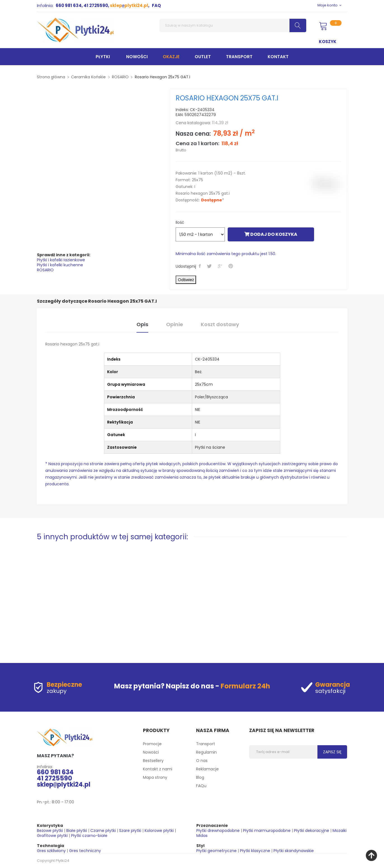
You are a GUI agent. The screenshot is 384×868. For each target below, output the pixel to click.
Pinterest (232, 266)
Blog (200, 777)
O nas (202, 761)
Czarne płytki (103, 831)
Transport (206, 744)
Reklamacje (207, 769)
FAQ (156, 5)
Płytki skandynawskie (294, 851)
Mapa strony (155, 777)
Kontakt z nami (158, 769)
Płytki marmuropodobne (267, 831)
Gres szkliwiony (51, 851)
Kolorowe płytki (159, 831)
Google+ (221, 266)
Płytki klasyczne (255, 851)
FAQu (201, 786)
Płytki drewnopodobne (218, 831)
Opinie (175, 324)
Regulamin (206, 752)
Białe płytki (77, 831)
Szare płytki (130, 831)
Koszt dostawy (220, 324)
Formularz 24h (245, 686)
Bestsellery (153, 761)
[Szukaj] (233, 25)
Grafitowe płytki (52, 836)
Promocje (152, 744)
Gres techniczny (85, 851)
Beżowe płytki (50, 831)
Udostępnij (201, 266)
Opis (142, 324)
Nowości (151, 752)
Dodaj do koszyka (271, 234)
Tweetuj (210, 266)
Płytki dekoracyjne (312, 831)
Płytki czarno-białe (89, 836)
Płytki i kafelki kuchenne (60, 265)
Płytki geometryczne (216, 851)
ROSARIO (45, 270)
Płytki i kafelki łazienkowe (61, 260)
